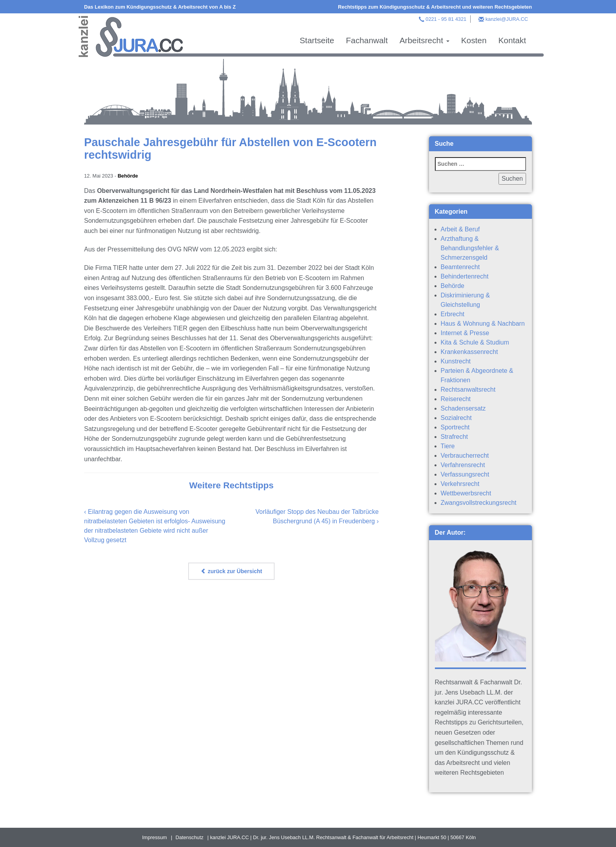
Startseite (317, 40)
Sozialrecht (456, 418)
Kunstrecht (456, 361)
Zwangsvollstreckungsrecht (479, 503)
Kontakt (512, 40)
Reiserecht (456, 399)
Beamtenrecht (460, 267)
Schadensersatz (463, 408)
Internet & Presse (465, 333)
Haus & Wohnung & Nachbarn (483, 324)
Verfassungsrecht (465, 474)
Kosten (474, 40)
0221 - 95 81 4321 (446, 19)
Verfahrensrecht (463, 465)
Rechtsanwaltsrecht (468, 390)
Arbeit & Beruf (460, 229)
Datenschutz (190, 837)
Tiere (448, 446)
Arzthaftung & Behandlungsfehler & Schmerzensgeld (470, 248)
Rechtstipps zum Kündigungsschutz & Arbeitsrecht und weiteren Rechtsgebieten (435, 7)
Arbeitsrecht (424, 40)
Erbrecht (453, 314)
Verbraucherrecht (465, 456)
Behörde (128, 176)
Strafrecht (454, 437)
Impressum (155, 837)
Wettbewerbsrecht (466, 493)
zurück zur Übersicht (231, 571)
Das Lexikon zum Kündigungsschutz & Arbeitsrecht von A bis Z (160, 7)
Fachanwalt (367, 40)
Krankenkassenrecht (469, 352)
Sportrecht (455, 427)
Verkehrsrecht (460, 484)
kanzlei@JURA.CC (507, 19)
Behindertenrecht (465, 276)
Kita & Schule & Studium (475, 342)
